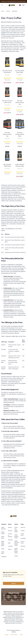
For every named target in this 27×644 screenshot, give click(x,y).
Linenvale (10, 546)
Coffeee (14, 632)
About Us (23, 527)
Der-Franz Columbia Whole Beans (20, 134)
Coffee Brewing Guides (16, 536)
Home (3, 11)
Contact (23, 531)
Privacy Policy (14, 635)
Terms (22, 549)
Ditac (9, 543)
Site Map (23, 546)
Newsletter (23, 538)
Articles (16, 556)
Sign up (14, 583)
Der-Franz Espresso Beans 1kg (20, 102)
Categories (4, 557)
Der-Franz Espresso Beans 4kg (7, 134)
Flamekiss (10, 540)
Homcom (10, 531)
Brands (8, 11)
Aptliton (10, 527)
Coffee (3, 549)
